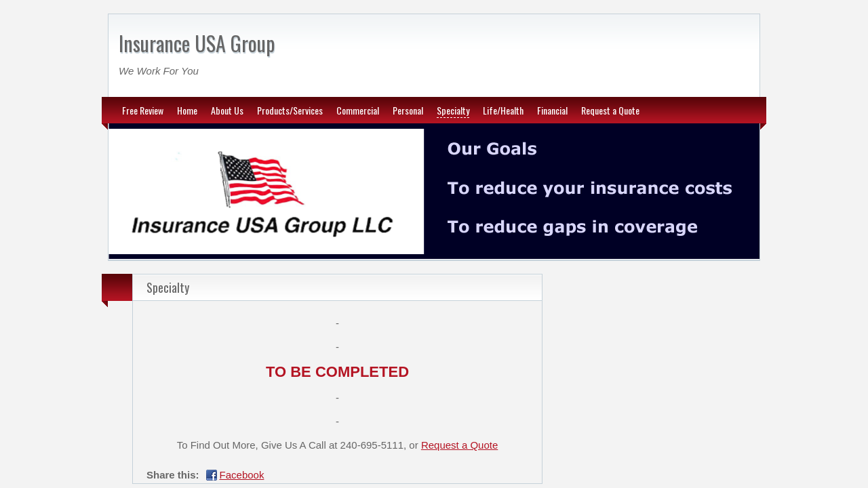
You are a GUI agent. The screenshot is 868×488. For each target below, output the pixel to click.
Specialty (453, 110)
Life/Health (503, 110)
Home (187, 110)
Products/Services (290, 110)
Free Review (143, 110)
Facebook (242, 475)
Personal (408, 110)
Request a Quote (610, 110)
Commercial (358, 110)
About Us (227, 110)
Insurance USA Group (197, 43)
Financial (552, 110)
